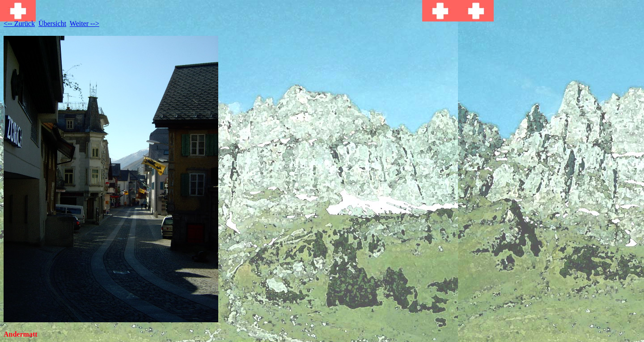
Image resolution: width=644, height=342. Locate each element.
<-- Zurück (19, 24)
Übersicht (52, 24)
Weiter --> (85, 24)
